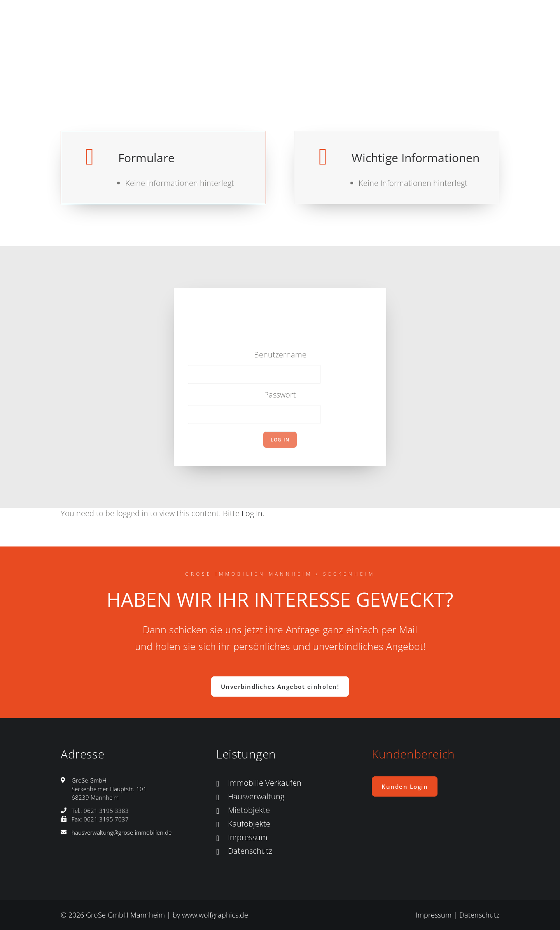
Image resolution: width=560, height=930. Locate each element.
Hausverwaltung (256, 796)
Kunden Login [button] (405, 786)
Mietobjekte (249, 810)
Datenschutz (250, 851)
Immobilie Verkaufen (265, 783)
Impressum (248, 837)
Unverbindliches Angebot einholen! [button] (280, 687)
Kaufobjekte (249, 824)
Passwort (280, 395)
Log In (252, 513)
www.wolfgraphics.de (215, 915)
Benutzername (280, 355)
